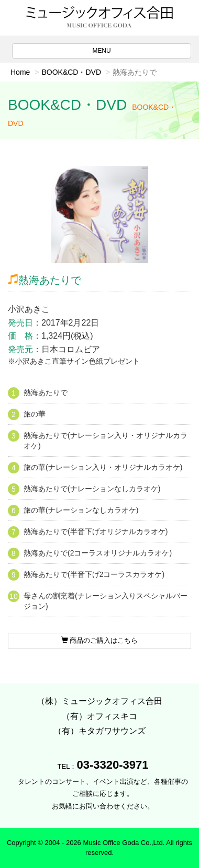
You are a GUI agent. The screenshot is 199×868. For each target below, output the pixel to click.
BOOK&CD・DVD (71, 72)
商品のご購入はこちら (100, 640)
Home (20, 72)
